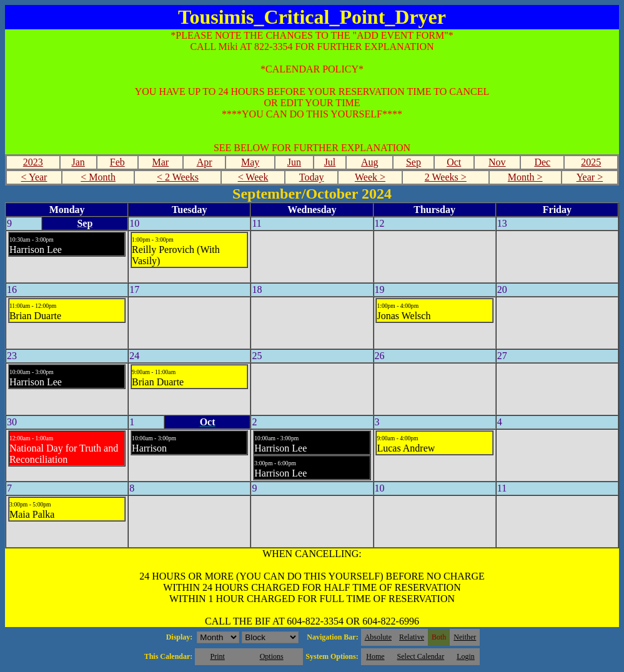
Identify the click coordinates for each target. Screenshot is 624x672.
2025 (591, 162)
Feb (117, 162)
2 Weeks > (446, 177)
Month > (525, 177)
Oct (454, 162)
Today (312, 177)
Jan (78, 162)
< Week (253, 177)
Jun (294, 162)
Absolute (378, 637)
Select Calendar (421, 656)
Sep (414, 162)
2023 (33, 162)
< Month (98, 177)
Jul (330, 162)
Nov (497, 162)
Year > (590, 177)
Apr (205, 162)
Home (375, 656)
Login (466, 656)
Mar (161, 162)
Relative (412, 637)
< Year (34, 177)
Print (217, 656)
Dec (542, 162)
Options (272, 656)
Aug (370, 162)
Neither (465, 637)
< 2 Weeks (178, 177)
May (250, 162)
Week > (370, 177)
